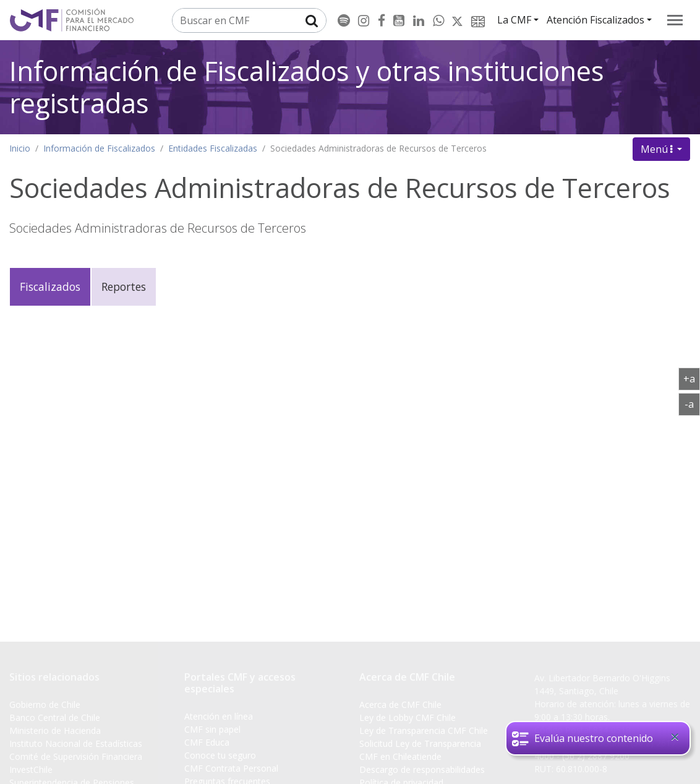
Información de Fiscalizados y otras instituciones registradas (307, 87)
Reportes (124, 286)
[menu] (675, 20)
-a (692, 403)
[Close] (675, 737)
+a (692, 378)
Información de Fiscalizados (99, 148)
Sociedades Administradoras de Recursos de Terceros (378, 148)
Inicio (20, 148)
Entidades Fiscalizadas (213, 148)
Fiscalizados (50, 286)
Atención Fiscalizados (595, 20)
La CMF (514, 20)
